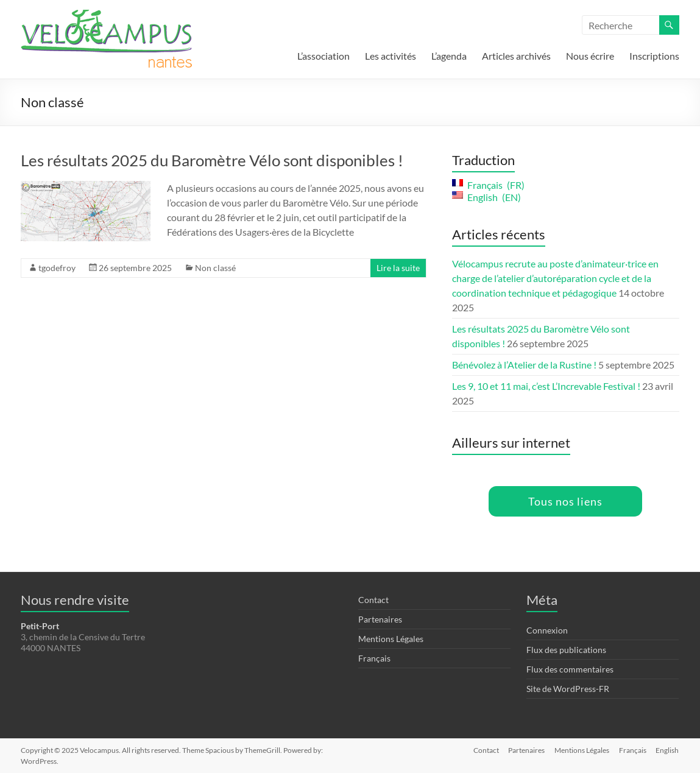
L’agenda (449, 56)
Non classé (215, 268)
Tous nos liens (565, 501)
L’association (323, 56)
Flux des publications (566, 650)
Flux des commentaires (570, 669)
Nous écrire (590, 56)
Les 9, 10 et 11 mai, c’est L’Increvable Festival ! (546, 386)
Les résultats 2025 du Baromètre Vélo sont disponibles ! (212, 160)
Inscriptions (654, 56)
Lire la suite (398, 268)
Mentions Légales (391, 639)
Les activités (391, 56)
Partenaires (380, 619)
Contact (373, 600)
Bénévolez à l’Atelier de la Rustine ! (524, 365)
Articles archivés (516, 56)
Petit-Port (40, 626)
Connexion (547, 630)
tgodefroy (57, 268)
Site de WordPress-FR (568, 689)
